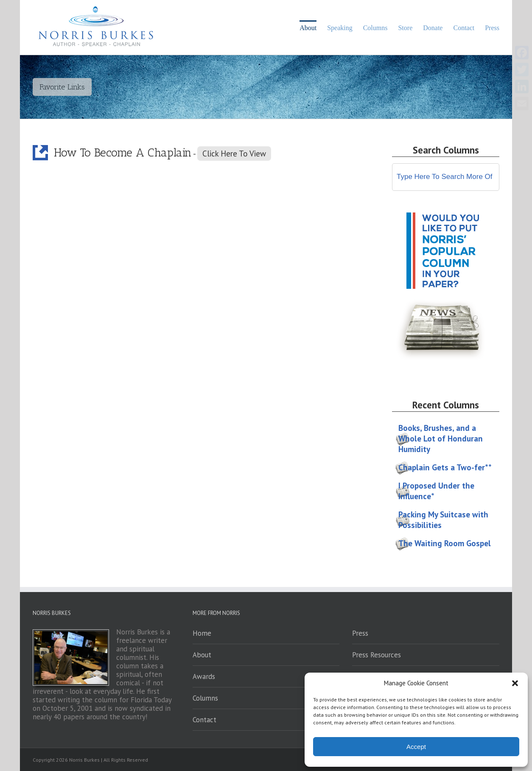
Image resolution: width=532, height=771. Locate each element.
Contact (204, 720)
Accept (416, 747)
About (202, 655)
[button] (515, 683)
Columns (205, 698)
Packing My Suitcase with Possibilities (443, 520)
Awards (204, 676)
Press (360, 633)
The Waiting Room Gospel (445, 543)
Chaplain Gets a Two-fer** (445, 467)
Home (202, 633)
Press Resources (377, 655)
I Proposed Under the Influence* (436, 491)
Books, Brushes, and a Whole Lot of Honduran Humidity (441, 439)
